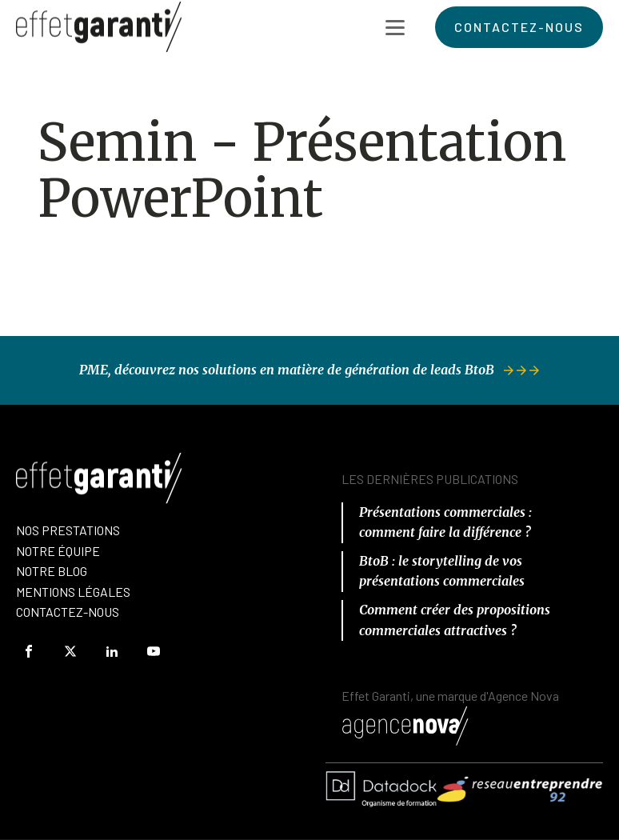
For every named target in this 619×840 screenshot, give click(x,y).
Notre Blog (52, 571)
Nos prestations (68, 530)
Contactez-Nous (68, 612)
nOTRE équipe (58, 551)
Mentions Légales (73, 592)
